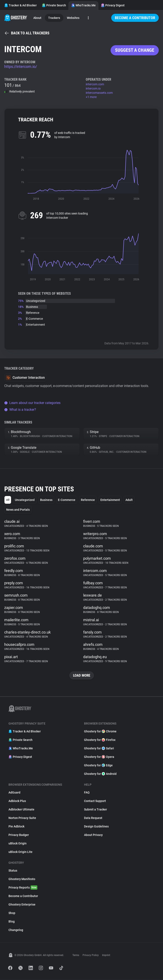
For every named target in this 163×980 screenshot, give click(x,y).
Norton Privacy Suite (22, 818)
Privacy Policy (91, 955)
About (37, 18)
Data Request (93, 818)
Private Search (54, 5)
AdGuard (14, 793)
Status (13, 871)
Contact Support (95, 801)
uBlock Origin (18, 844)
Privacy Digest (113, 5)
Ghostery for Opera (99, 757)
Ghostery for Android (100, 774)
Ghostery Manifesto (22, 879)
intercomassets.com (99, 93)
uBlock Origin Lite (20, 852)
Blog (12, 922)
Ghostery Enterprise (22, 905)
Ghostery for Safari (99, 749)
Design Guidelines (96, 827)
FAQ (87, 793)
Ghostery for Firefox (100, 740)
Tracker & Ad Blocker (20, 5)
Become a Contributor (135, 18)
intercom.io (93, 88)
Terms (76, 955)
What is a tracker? (20, 410)
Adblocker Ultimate (21, 810)
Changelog (16, 930)
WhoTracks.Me (83, 5)
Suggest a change (135, 50)
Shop (12, 913)
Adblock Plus (17, 801)
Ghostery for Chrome (100, 732)
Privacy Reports (23, 888)
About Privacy (93, 835)
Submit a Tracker (96, 810)
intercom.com (95, 84)
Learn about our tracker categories (32, 403)
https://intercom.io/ (21, 67)
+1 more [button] (91, 97)
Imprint (106, 955)
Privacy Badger (19, 835)
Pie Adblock (16, 827)
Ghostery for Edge (98, 765)
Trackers (54, 18)
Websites (73, 18)
